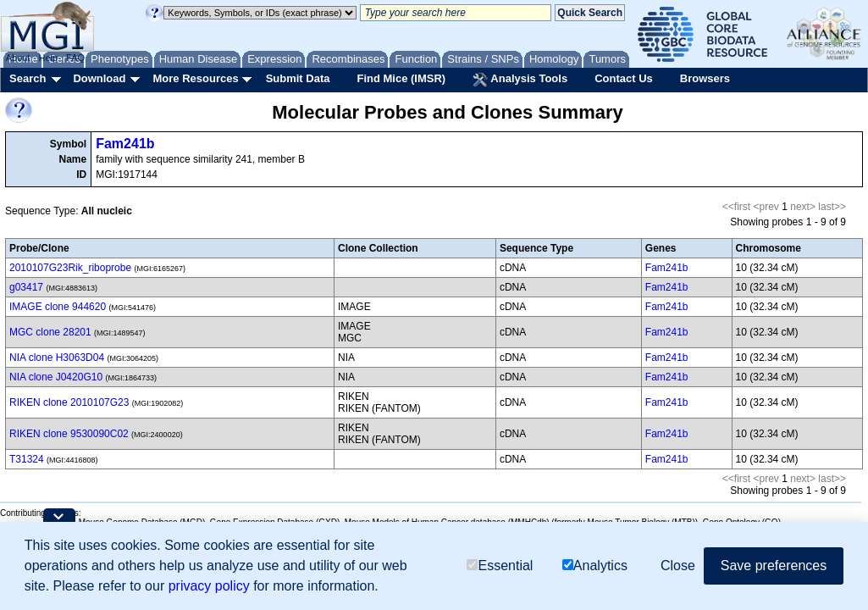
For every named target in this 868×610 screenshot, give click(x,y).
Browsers (705, 78)
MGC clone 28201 (50, 332)
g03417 (26, 287)
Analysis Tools (520, 80)
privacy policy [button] (209, 586)
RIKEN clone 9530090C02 (69, 434)
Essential (500, 566)
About (18, 58)
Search (28, 78)
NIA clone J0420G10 (56, 377)
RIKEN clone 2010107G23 (69, 402)
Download (99, 78)
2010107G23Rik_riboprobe (70, 268)
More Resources (195, 78)
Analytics (595, 566)
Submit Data (298, 78)
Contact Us (624, 78)
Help (48, 58)
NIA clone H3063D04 (57, 358)
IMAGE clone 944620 (58, 307)
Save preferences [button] (774, 566)
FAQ (75, 58)
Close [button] (678, 566)
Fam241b (125, 144)
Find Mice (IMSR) (401, 78)
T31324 (27, 459)
